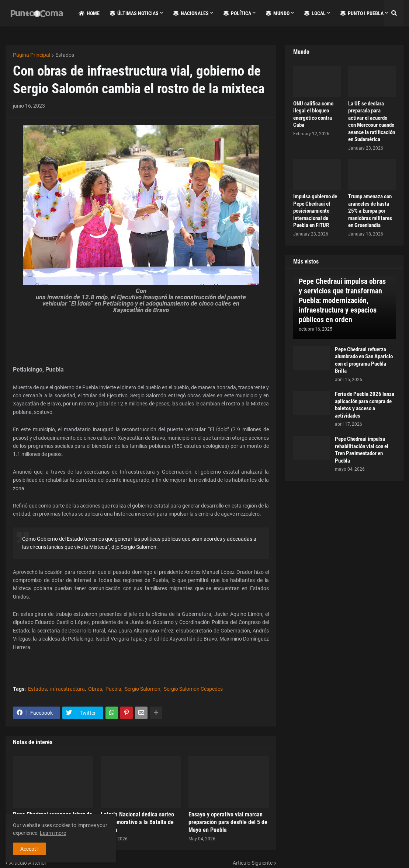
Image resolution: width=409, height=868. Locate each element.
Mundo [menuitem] (278, 13)
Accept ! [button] (30, 849)
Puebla (113, 689)
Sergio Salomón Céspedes (193, 689)
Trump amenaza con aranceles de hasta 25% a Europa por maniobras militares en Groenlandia (370, 211)
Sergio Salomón (143, 689)
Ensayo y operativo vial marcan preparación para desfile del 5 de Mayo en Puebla (228, 822)
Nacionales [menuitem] (191, 13)
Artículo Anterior (28, 863)
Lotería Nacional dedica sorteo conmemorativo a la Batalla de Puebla (137, 822)
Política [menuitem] (237, 13)
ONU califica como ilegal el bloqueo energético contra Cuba (313, 114)
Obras (95, 689)
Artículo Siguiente (253, 863)
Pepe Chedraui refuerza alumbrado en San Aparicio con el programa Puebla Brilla (364, 360)
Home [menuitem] (89, 13)
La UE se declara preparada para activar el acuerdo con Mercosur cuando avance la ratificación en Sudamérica (372, 122)
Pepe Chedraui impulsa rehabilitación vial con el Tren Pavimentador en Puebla (362, 450)
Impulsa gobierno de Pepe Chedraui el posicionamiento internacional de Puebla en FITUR (315, 211)
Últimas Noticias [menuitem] (134, 13)
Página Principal (32, 55)
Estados (65, 55)
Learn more (53, 833)
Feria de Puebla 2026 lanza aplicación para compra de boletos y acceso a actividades (365, 405)
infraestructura (67, 689)
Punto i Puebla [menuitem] (362, 13)
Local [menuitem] (315, 13)
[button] (394, 13)
